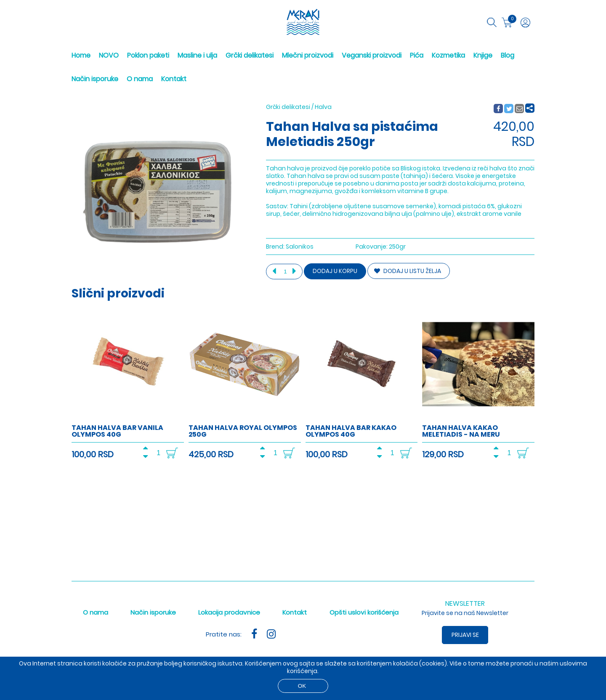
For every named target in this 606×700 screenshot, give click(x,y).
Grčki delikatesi (250, 55)
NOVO (109, 55)
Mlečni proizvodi (308, 55)
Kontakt (174, 79)
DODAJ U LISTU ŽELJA (408, 271)
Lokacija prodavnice (229, 612)
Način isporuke (95, 79)
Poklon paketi (148, 55)
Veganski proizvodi (372, 55)
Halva (323, 107)
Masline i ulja (197, 55)
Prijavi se (465, 635)
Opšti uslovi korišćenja (364, 612)
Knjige (483, 55)
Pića (417, 55)
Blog (508, 55)
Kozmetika (448, 55)
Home (81, 55)
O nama (140, 79)
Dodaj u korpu (335, 271)
